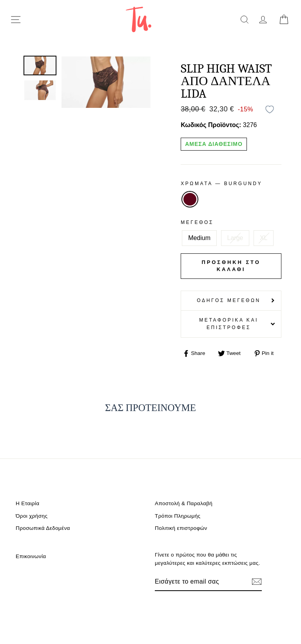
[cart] (284, 19)
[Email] (200, 582)
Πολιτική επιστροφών (181, 528)
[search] (244, 19)
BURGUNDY (190, 199)
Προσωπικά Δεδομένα (43, 528)
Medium (199, 238)
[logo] (139, 19)
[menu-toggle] (16, 20)
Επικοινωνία (31, 556)
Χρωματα (221, 184)
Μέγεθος (197, 222)
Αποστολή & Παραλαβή (184, 503)
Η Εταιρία (27, 503)
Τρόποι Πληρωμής (178, 516)
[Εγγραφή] (257, 582)
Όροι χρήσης (32, 516)
